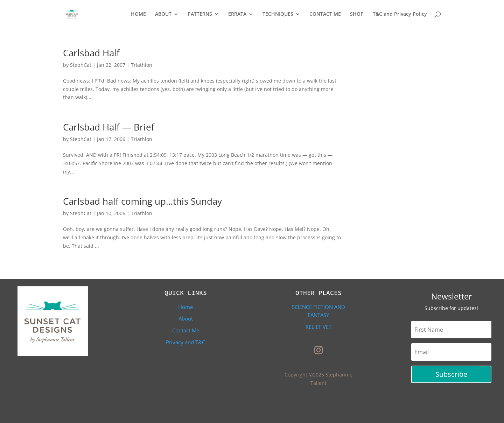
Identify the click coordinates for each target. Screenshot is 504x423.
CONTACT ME (325, 14)
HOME (138, 14)
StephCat (81, 65)
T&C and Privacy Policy (400, 14)
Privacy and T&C (185, 342)
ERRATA (237, 14)
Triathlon (142, 65)
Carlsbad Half (91, 53)
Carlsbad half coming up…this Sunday (142, 201)
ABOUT (163, 14)
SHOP (357, 14)
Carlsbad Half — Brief (109, 127)
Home (185, 307)
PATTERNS (200, 14)
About (186, 318)
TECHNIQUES (278, 14)
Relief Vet (318, 327)
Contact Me (186, 330)
